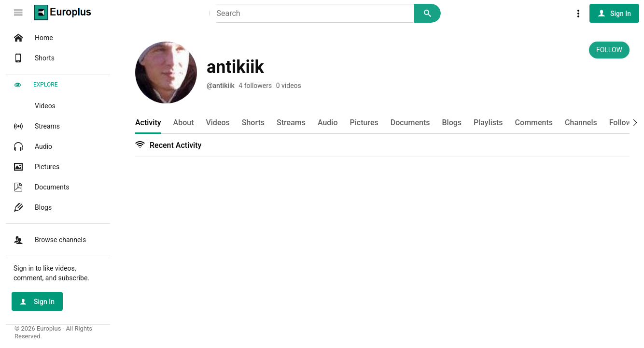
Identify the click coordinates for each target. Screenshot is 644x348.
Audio (32, 146)
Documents (40, 187)
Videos (34, 106)
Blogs (32, 207)
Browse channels (49, 240)
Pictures (35, 167)
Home (32, 38)
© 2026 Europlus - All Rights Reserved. (53, 332)
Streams (36, 126)
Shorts (33, 58)
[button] (632, 122)
